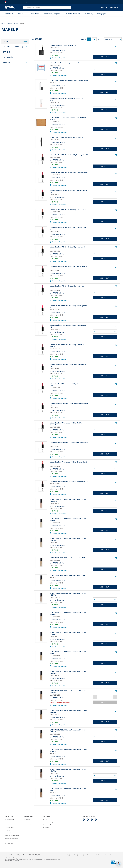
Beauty (16, 23)
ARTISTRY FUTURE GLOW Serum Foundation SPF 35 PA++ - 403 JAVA (69, 770)
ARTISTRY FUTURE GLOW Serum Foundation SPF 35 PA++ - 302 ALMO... (69, 672)
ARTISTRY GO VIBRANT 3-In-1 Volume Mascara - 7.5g (67, 137)
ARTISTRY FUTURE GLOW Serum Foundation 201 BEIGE (68, 575)
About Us (36, 2)
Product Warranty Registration (12, 835)
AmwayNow (26, 2)
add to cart (105, 57)
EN (19, 2)
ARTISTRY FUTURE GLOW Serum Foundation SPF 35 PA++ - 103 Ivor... (69, 539)
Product (7, 825)
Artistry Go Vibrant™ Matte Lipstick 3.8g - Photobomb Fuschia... (67, 287)
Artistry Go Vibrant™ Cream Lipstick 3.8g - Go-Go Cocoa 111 (69, 481)
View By (84, 39)
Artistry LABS (46, 827)
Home (3, 23)
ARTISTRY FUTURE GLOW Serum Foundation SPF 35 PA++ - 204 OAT (69, 633)
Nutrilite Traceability (48, 822)
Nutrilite (45, 819)
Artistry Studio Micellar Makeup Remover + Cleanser (67, 63)
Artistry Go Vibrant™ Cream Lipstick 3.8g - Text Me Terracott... (66, 424)
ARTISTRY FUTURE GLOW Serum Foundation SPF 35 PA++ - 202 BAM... (69, 594)
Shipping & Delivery (9, 827)
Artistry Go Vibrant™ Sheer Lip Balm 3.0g (63, 45)
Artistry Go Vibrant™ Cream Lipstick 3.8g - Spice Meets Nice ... (69, 443)
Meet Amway (89, 14)
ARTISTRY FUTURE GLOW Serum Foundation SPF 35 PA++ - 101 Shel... (69, 520)
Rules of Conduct (113, 855)
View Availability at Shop (58, 58)
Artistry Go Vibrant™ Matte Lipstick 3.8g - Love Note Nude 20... (68, 248)
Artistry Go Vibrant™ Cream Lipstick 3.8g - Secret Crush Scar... (68, 385)
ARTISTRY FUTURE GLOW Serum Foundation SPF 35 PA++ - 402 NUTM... (69, 750)
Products (9, 14)
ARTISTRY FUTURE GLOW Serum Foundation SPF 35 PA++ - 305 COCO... (69, 790)
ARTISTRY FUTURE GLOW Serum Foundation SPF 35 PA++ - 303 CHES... (69, 692)
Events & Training (29, 825)
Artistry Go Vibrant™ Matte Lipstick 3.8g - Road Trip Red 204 (69, 173)
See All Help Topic (9, 843)
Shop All (10, 23)
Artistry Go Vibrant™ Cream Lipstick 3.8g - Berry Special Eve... (68, 365)
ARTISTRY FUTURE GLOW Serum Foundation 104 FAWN (68, 558)
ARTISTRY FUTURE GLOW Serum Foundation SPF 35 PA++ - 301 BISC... (69, 653)
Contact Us (7, 841)
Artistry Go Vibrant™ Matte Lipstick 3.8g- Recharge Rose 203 (69, 155)
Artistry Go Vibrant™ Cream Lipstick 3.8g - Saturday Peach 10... (68, 307)
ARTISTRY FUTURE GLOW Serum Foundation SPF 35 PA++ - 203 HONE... (69, 614)
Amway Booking (9, 833)
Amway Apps (101, 14)
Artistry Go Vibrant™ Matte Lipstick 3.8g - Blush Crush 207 (68, 210)
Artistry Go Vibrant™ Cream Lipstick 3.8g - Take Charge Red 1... (69, 404)
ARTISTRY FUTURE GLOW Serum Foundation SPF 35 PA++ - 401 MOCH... (69, 731)
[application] (119, 864)
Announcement (28, 822)
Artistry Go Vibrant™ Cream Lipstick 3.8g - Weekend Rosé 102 (68, 326)
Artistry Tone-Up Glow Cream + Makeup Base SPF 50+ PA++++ (67, 99)
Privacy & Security (64, 855)
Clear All (25, 41)
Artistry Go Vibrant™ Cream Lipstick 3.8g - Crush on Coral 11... (68, 463)
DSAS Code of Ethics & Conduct (100, 855)
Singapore (9, 2)
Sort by (100, 39)
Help (103, 7)
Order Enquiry (8, 822)
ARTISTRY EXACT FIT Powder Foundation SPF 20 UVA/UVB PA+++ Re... (69, 119)
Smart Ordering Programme (52, 14)
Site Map (80, 855)
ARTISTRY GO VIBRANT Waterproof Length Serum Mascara (69, 80)
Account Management (10, 819)
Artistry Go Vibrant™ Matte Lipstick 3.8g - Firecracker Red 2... (68, 191)
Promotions (35, 14)
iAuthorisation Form (48, 825)
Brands (22, 14)
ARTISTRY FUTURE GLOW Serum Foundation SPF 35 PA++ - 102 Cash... (69, 500)
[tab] (15, 47)
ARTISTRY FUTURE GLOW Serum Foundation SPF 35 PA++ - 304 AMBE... (69, 711)
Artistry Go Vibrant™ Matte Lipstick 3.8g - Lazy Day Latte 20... (68, 228)
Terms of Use (74, 855)
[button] (15, 47)
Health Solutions (73, 14)
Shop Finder (8, 830)
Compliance (87, 855)
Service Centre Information (11, 838)
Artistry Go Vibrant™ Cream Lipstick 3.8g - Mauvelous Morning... (67, 346)
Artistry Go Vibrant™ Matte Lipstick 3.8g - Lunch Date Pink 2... (68, 267)
